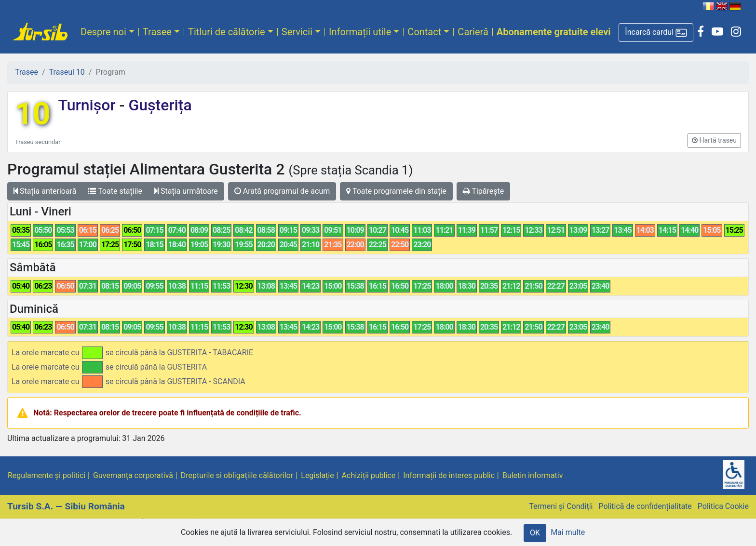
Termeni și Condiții (561, 506)
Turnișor (88, 105)
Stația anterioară (45, 191)
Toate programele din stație (396, 191)
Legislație (317, 475)
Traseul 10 (67, 72)
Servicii (297, 32)
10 (33, 114)
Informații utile (360, 32)
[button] (656, 33)
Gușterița (158, 105)
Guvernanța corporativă (133, 475)
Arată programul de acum (282, 191)
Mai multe (568, 532)
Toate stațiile (115, 191)
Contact (424, 32)
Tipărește (484, 191)
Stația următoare (186, 191)
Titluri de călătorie (227, 32)
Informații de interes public (449, 475)
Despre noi (103, 32)
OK (535, 533)
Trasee (157, 32)
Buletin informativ (533, 475)
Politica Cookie (723, 506)
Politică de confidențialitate (645, 506)
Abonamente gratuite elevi (554, 32)
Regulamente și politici (47, 475)
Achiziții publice (369, 475)
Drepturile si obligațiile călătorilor (237, 475)
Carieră (473, 32)
